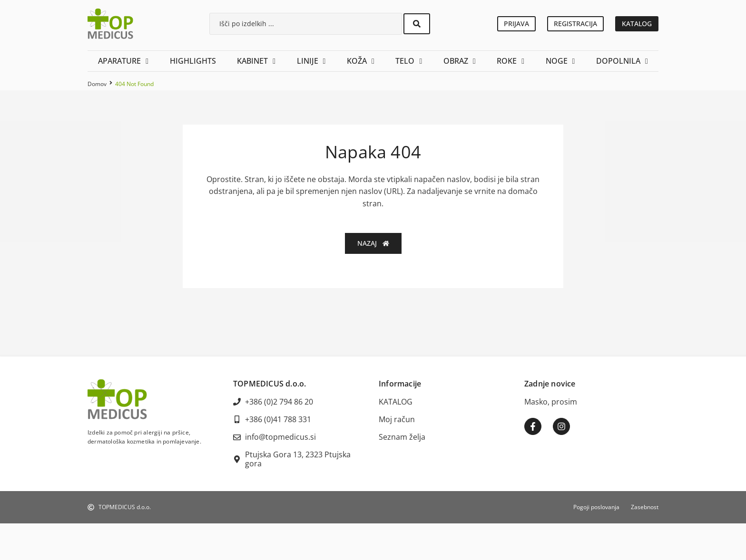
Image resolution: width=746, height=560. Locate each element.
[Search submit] (417, 24)
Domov (97, 84)
